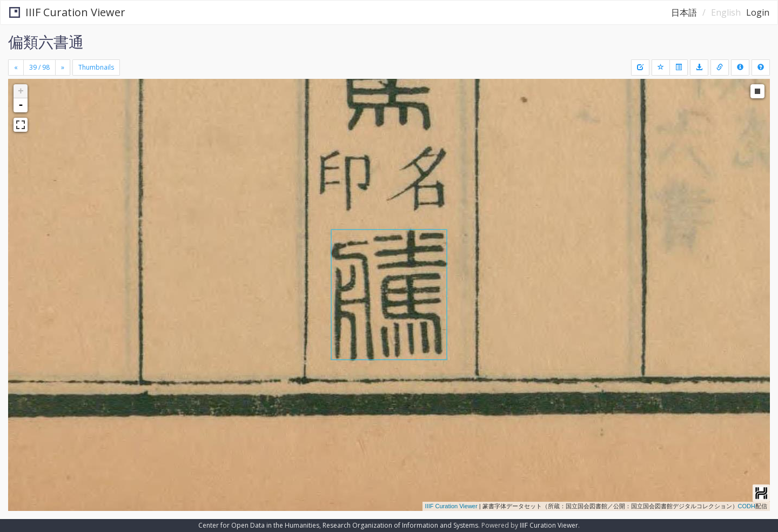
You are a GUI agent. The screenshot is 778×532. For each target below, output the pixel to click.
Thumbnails (96, 67)
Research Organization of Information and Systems (400, 525)
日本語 (684, 12)
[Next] (63, 68)
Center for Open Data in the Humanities (259, 525)
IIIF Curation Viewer (67, 12)
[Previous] (16, 68)
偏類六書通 (46, 42)
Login (758, 12)
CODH (747, 506)
